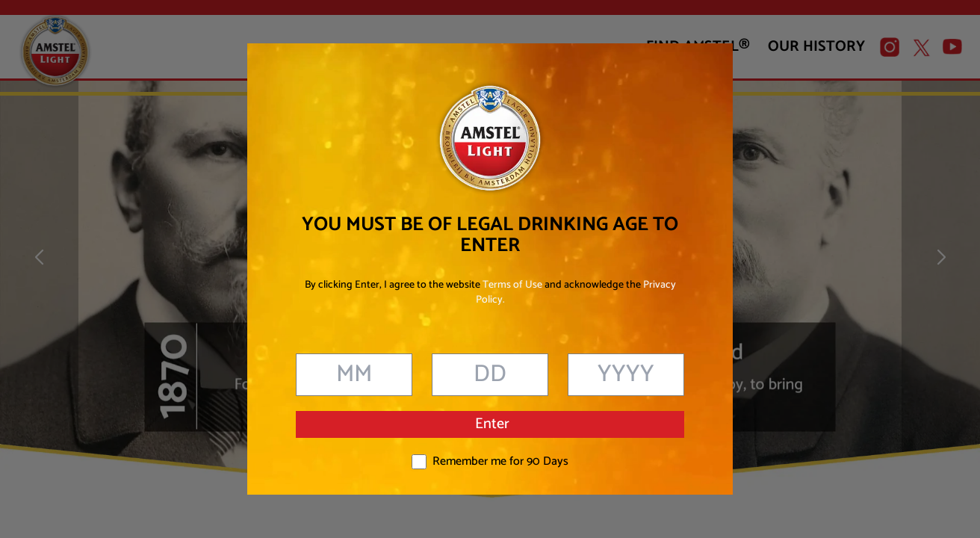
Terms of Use (512, 285)
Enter (492, 424)
